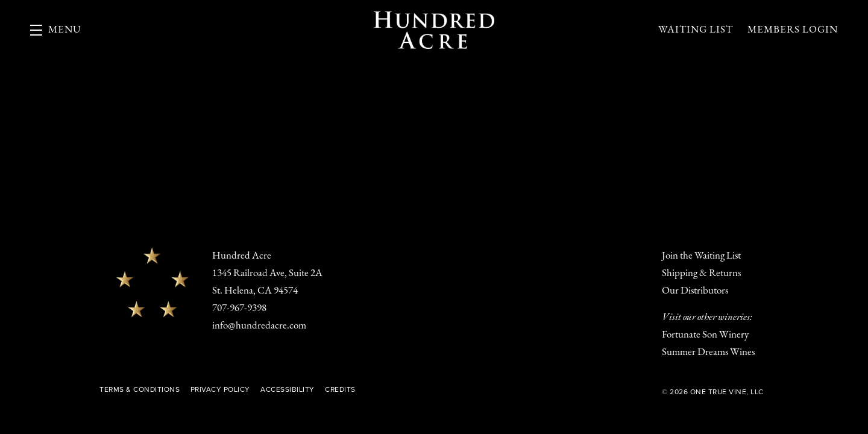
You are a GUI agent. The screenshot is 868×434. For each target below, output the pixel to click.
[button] (56, 30)
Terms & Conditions (140, 389)
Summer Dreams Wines (708, 352)
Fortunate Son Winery (705, 335)
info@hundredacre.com (259, 326)
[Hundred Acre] (153, 282)
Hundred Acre (434, 30)
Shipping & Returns (701, 273)
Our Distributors (695, 291)
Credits (340, 389)
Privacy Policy (220, 389)
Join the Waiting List (701, 256)
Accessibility (288, 389)
